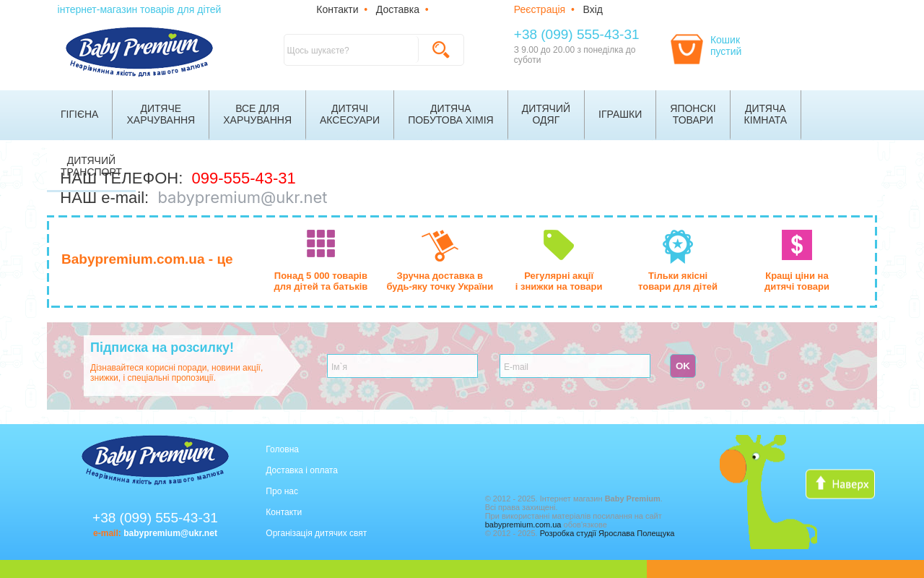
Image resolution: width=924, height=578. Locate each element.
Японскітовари (693, 114)
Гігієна (79, 114)
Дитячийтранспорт (91, 166)
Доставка (398, 9)
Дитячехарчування (161, 114)
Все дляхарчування (257, 114)
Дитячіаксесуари (350, 114)
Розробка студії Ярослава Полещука (607, 533)
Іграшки (620, 114)
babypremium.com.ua (523, 525)
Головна (282, 449)
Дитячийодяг (546, 114)
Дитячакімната (766, 114)
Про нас (282, 491)
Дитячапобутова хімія (451, 114)
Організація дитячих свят (316, 533)
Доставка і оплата (302, 470)
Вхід (593, 9)
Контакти (337, 9)
